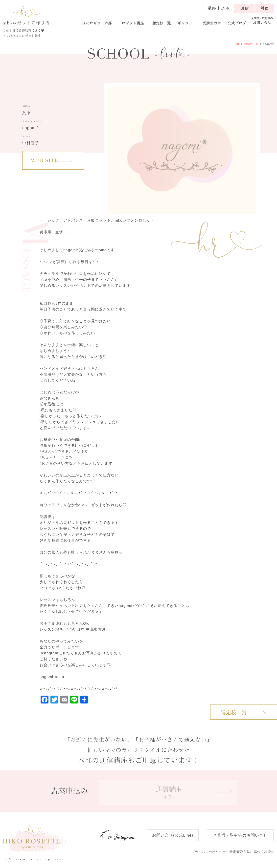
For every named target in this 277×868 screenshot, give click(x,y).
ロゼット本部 (97, 23)
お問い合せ (262, 21)
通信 (245, 8)
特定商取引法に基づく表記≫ (233, 852)
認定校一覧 (162, 23)
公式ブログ (237, 23)
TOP (237, 44)
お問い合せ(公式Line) (173, 835)
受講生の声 (212, 23)
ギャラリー (187, 23)
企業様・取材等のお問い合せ (240, 835)
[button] (133, 21)
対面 (265, 8)
